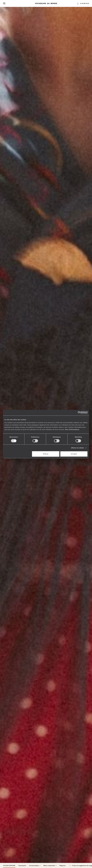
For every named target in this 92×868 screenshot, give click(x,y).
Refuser (46, 454)
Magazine (63, 865)
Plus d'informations (72, 429)
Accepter (74, 454)
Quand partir (22, 865)
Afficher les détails (77, 448)
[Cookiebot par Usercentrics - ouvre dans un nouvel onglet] (79, 413)
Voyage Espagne (9, 865)
